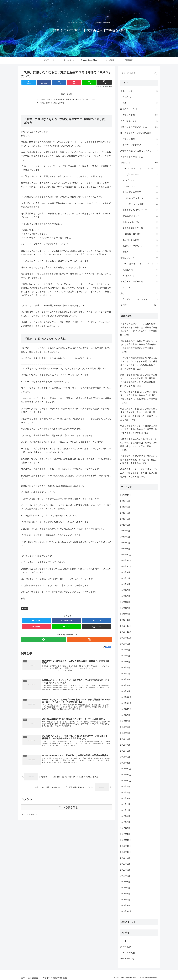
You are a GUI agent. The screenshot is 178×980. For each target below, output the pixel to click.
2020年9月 (125, 572)
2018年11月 (126, 703)
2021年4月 (125, 531)
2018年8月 (125, 721)
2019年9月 (125, 644)
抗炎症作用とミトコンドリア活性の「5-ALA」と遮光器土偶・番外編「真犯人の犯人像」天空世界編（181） (139, 473)
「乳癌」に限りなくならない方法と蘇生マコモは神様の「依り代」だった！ (68, 100)
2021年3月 (125, 537)
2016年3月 (125, 894)
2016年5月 (125, 882)
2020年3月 (125, 608)
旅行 (139, 293)
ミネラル (140, 97)
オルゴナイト (140, 180)
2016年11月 (126, 846)
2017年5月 (125, 810)
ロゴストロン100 (141, 234)
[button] (156, 73)
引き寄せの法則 (139, 115)
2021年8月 (125, 507)
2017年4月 (125, 816)
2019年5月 (125, 668)
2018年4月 (125, 745)
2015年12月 (126, 911)
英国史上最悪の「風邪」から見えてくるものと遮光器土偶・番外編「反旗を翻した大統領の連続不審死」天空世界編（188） (139, 346)
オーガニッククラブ (140, 145)
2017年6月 (125, 804)
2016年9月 (125, 858)
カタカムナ (139, 287)
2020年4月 (125, 602)
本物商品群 (139, 163)
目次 (63, 94)
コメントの (128, 953)
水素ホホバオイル (140, 222)
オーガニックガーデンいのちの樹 (139, 133)
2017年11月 (126, 775)
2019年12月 (126, 626)
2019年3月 (125, 679)
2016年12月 (126, 840)
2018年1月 (125, 763)
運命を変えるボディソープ (140, 210)
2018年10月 (126, 709)
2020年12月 (126, 555)
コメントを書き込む (67, 810)
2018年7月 (125, 727)
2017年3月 (125, 822)
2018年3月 (125, 751)
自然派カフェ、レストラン (140, 299)
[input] (139, 73)
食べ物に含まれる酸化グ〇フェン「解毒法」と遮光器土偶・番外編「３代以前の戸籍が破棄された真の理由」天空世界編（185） (139, 397)
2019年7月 (125, 656)
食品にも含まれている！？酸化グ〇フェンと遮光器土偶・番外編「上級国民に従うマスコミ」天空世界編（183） (139, 429)
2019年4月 (125, 674)
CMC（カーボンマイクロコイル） (140, 168)
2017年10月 (126, 781)
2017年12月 (126, 769)
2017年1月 (125, 834)
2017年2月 (125, 828)
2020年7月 (125, 584)
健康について (139, 91)
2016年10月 (126, 852)
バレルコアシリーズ (141, 198)
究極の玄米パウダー (140, 216)
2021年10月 (126, 495)
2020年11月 (126, 561)
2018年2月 (125, 757)
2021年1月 (125, 549)
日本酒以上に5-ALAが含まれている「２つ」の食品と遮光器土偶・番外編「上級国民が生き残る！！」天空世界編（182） (139, 445)
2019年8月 (125, 650)
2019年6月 (125, 662)
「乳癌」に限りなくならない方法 (50, 103)
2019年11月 (126, 632)
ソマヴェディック (140, 174)
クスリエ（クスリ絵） (141, 204)
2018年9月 (125, 715)
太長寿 (140, 252)
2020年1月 (125, 620)
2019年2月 (125, 686)
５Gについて (140, 276)
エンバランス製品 (140, 240)
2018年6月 (125, 733)
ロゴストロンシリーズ (140, 228)
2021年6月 (125, 519)
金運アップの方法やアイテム (139, 127)
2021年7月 (125, 513)
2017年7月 (125, 798)
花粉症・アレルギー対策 (139, 282)
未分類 (26, 609)
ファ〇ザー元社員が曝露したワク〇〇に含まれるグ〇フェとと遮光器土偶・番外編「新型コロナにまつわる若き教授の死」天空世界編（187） (139, 363)
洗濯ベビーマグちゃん (140, 246)
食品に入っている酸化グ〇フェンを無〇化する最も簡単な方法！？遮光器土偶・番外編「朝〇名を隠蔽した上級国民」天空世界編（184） (139, 414)
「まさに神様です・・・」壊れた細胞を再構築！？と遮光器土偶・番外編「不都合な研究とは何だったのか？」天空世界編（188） (139, 329)
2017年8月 (125, 793)
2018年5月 (125, 739)
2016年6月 (125, 876)
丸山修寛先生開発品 (140, 192)
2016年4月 (125, 888)
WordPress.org (127, 959)
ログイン (124, 941)
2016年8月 (125, 864)
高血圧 (140, 103)
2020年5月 (125, 596)
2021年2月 (125, 543)
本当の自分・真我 (139, 109)
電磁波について (139, 258)
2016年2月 (125, 900)
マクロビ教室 (140, 139)
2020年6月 (125, 590)
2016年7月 (125, 870)
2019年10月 (126, 638)
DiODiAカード (140, 186)
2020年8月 (125, 578)
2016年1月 (125, 906)
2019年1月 (125, 691)
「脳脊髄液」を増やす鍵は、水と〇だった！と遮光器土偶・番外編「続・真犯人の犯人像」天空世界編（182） (139, 460)
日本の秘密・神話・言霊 (139, 157)
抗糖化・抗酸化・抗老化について (139, 151)
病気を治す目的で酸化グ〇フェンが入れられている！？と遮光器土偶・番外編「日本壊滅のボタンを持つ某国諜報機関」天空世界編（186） (139, 380)
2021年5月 (125, 525)
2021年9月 (125, 501)
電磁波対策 (140, 270)
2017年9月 (125, 787)
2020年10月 (126, 567)
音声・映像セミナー (139, 121)
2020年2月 (125, 614)
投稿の (126, 947)
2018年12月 (126, 697)
